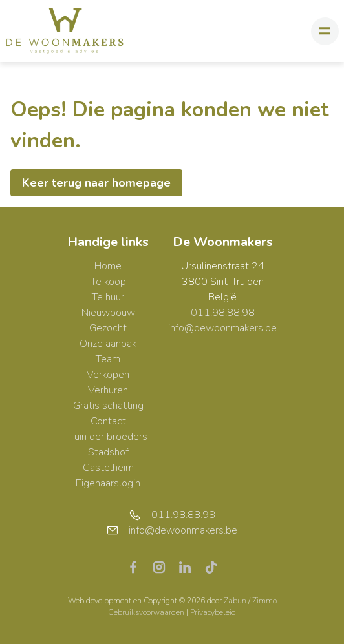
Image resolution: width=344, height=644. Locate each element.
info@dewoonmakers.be (222, 328)
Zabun (235, 601)
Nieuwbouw (108, 313)
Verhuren (108, 390)
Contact (108, 421)
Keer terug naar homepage (96, 183)
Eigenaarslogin (108, 483)
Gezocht (108, 328)
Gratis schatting (108, 406)
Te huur (108, 297)
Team (108, 359)
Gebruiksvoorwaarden (147, 612)
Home (108, 266)
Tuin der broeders (108, 437)
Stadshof (108, 452)
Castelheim (108, 468)
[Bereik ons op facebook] (138, 566)
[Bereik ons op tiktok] (211, 566)
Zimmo (264, 601)
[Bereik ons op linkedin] (190, 566)
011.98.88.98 (223, 313)
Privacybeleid (213, 612)
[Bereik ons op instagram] (164, 566)
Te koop (108, 282)
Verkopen (108, 375)
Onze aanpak (108, 344)
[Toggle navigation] (325, 31)
